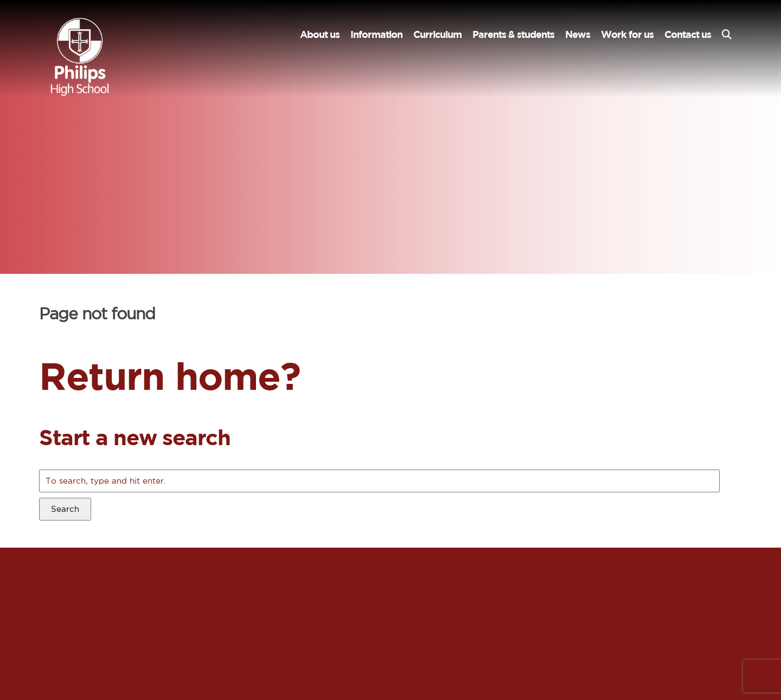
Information (376, 34)
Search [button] (65, 509)
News (578, 34)
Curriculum (437, 34)
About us (320, 34)
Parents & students (513, 34)
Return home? (169, 375)
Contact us (688, 34)
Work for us (627, 34)
